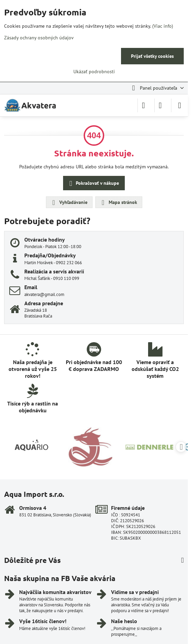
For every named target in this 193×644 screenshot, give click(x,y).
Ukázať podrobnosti (94, 72)
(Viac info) (163, 26)
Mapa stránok (118, 203)
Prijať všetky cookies (152, 56)
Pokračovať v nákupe (93, 184)
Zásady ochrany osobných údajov (39, 38)
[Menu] (180, 105)
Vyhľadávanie (69, 203)
